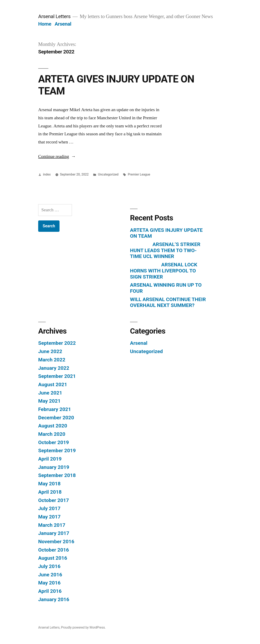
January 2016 (54, 599)
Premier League (139, 174)
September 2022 (57, 343)
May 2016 (49, 583)
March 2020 (52, 434)
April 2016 (50, 591)
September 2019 (57, 450)
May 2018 (49, 484)
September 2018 (57, 475)
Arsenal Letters (54, 16)
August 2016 (53, 558)
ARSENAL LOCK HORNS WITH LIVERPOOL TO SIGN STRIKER (164, 271)
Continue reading (57, 156)
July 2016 (49, 566)
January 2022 (54, 368)
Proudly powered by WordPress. (83, 627)
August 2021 (53, 384)
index (47, 174)
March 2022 (52, 360)
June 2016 (50, 575)
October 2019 (54, 442)
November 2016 (56, 542)
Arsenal (63, 24)
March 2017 (52, 525)
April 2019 (50, 459)
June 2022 (50, 351)
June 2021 (50, 393)
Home (45, 24)
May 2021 (49, 401)
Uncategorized (108, 174)
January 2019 (54, 467)
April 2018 (50, 492)
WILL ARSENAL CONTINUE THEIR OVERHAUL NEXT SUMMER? (168, 302)
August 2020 (53, 426)
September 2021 (57, 376)
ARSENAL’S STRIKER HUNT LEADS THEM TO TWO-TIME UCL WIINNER (165, 250)
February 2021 (55, 409)
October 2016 (54, 550)
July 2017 (49, 508)
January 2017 (54, 533)
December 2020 (56, 418)
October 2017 (54, 500)
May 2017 (49, 517)
